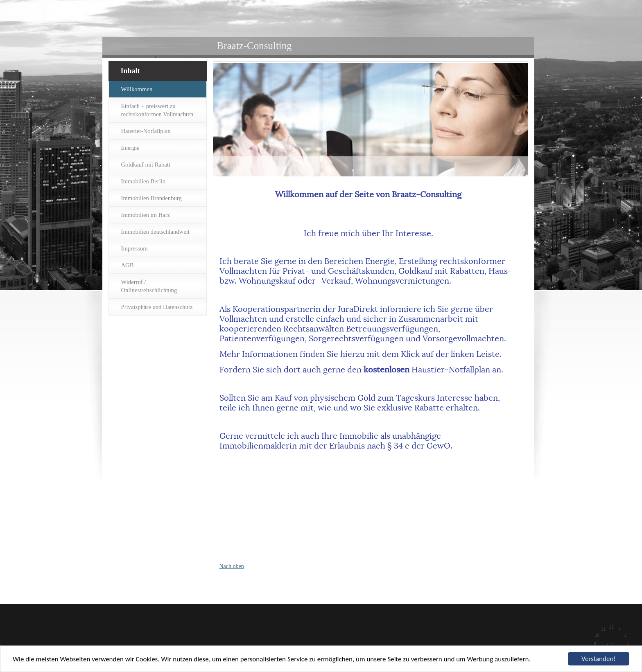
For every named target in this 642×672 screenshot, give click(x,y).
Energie (130, 148)
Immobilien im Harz (146, 215)
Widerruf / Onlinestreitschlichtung (149, 286)
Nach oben (232, 566)
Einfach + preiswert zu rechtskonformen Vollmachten (157, 110)
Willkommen (137, 89)
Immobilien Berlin (144, 181)
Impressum (135, 248)
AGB (128, 265)
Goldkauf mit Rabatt (146, 165)
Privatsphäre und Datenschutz (157, 307)
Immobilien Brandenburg (151, 198)
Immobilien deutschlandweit (155, 232)
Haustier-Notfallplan (146, 131)
